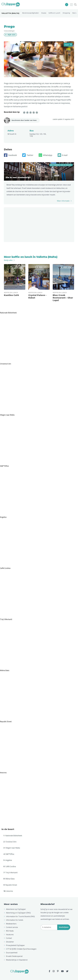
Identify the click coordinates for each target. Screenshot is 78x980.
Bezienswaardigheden (31, 13)
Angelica (8, 860)
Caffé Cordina (10, 866)
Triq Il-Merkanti (11, 873)
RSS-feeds (10, 931)
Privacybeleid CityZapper (15, 945)
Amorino (8, 891)
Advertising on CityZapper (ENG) (18, 913)
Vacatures (10, 935)
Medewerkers (11, 924)
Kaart (68, 45)
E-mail (63, 155)
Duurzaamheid (12, 953)
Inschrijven (64, 927)
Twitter (28, 155)
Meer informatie (63, 201)
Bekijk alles (8, 260)
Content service (12, 927)
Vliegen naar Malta (12, 848)
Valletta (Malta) (10, 13)
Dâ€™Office (9, 854)
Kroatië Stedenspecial (14, 956)
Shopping (66, 13)
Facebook (10, 155)
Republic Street (10, 885)
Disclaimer (10, 942)
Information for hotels (15, 920)
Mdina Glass (9, 879)
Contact (9, 938)
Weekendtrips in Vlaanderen (17, 960)
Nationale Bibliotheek (13, 836)
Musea (44, 13)
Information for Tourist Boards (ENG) (20, 916)
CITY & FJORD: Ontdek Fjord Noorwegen (21, 949)
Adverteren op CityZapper (16, 909)
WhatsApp (45, 155)
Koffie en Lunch (54, 13)
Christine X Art (10, 842)
